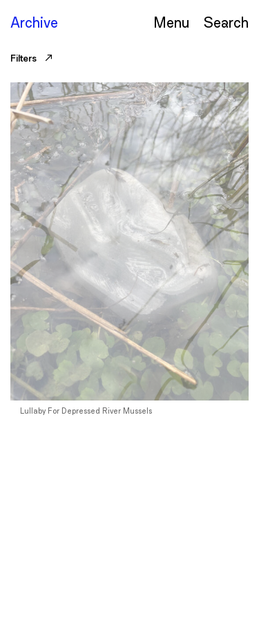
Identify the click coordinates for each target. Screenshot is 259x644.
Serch (226, 22)
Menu (171, 22)
